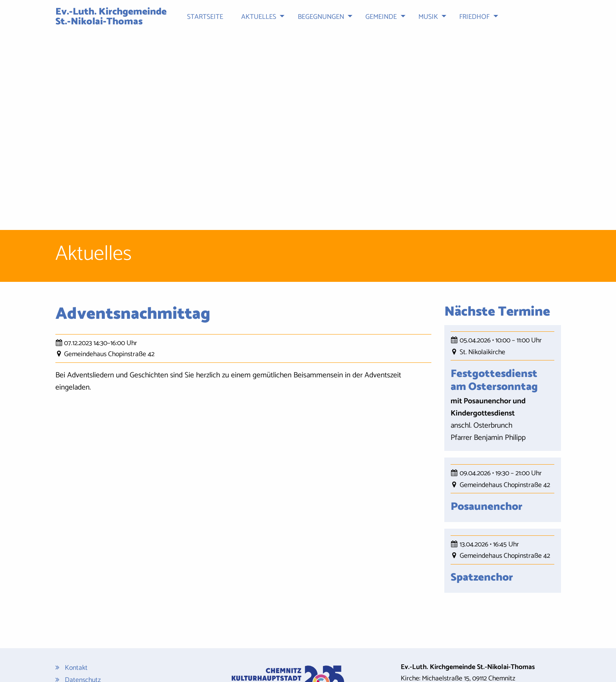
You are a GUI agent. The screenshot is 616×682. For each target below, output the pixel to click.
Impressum (81, 619)
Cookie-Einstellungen (95, 649)
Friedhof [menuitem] (474, 17)
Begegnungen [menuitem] (321, 17)
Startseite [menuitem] (205, 17)
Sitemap (77, 631)
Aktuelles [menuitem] (259, 17)
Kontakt (76, 595)
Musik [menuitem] (428, 17)
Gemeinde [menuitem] (381, 17)
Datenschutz (83, 607)
